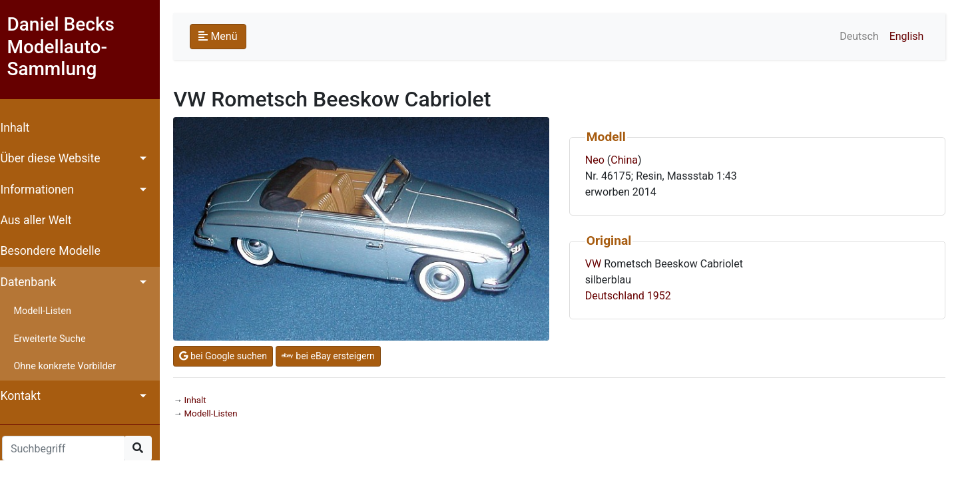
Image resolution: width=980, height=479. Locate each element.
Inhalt (21, 128)
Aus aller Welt (42, 220)
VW (599, 264)
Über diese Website (57, 158)
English (913, 36)
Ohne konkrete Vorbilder (71, 366)
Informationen (43, 190)
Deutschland (621, 296)
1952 (665, 296)
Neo (601, 160)
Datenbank (35, 282)
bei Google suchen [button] (229, 356)
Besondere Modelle (57, 251)
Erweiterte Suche (56, 339)
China (631, 160)
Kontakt (27, 396)
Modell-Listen (49, 311)
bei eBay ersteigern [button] (334, 356)
